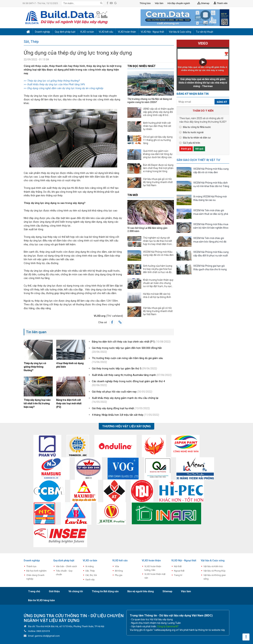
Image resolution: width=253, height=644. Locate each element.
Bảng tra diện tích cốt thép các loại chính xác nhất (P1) (131, 342)
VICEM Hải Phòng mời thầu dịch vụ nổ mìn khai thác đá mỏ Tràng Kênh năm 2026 (211, 185)
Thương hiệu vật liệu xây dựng (126, 426)
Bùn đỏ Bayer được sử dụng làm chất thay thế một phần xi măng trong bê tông (158, 168)
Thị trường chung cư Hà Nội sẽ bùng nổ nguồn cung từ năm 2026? (150, 101)
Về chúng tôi (76, 591)
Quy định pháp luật (64, 560)
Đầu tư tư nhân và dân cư (197, 138)
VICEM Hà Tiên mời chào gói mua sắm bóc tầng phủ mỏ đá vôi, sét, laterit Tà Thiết (210, 240)
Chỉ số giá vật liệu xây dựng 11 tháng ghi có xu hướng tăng (158, 140)
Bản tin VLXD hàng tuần (41, 600)
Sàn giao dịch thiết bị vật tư (198, 160)
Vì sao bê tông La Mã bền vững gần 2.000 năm (147, 230)
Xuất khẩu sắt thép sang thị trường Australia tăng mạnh (132, 375)
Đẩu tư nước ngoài (193, 132)
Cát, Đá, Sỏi (91, 575)
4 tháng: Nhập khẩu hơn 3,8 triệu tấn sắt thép (126, 415)
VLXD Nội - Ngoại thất (184, 560)
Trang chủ (34, 591)
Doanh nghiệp (32, 560)
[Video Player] (203, 62)
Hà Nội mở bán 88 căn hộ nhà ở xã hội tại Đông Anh (157, 296)
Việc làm (186, 591)
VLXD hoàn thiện (151, 560)
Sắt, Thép (31, 42)
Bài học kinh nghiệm (36, 571)
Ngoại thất (179, 571)
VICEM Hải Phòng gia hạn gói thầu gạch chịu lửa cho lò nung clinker (210, 268)
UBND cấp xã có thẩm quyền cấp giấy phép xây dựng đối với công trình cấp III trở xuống (158, 112)
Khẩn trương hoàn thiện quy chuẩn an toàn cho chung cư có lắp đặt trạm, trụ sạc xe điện (158, 283)
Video (203, 43)
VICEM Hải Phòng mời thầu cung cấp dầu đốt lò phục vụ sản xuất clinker (211, 254)
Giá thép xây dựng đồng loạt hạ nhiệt (121, 408)
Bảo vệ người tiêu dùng (141, 591)
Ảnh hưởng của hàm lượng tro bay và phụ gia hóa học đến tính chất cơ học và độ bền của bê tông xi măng (158, 269)
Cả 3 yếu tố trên (192, 143)
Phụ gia (119, 575)
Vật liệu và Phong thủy (214, 571)
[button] (203, 62)
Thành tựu (31, 566)
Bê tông (119, 571)
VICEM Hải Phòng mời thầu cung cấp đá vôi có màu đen (158, 253)
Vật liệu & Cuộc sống (213, 560)
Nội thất (178, 566)
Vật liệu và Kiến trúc (213, 566)
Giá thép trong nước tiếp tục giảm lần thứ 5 (124, 369)
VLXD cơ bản (90, 560)
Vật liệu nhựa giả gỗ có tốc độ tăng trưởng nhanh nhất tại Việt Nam (158, 182)
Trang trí (178, 575)
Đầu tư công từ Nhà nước (197, 127)
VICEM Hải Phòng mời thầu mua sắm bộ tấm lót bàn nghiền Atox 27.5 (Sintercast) (211, 226)
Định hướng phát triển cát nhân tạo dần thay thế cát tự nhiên (157, 126)
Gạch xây (90, 580)
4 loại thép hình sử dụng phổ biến (70, 365)
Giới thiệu (54, 591)
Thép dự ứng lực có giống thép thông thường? (35, 367)
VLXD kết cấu (120, 560)
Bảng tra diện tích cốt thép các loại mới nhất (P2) (69, 403)
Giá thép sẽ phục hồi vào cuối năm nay (122, 392)
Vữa (117, 566)
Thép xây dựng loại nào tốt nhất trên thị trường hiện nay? (37, 403)
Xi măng (90, 566)
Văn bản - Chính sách (66, 566)
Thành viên (220, 4)
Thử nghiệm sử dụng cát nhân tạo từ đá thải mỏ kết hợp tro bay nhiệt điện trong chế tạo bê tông (158, 241)
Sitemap (203, 3)
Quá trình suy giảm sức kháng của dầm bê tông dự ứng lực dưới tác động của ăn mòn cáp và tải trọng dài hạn (158, 154)
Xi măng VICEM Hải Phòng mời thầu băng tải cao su (210, 198)
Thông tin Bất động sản (105, 591)
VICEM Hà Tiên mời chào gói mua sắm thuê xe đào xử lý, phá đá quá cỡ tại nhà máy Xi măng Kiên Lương (211, 213)
